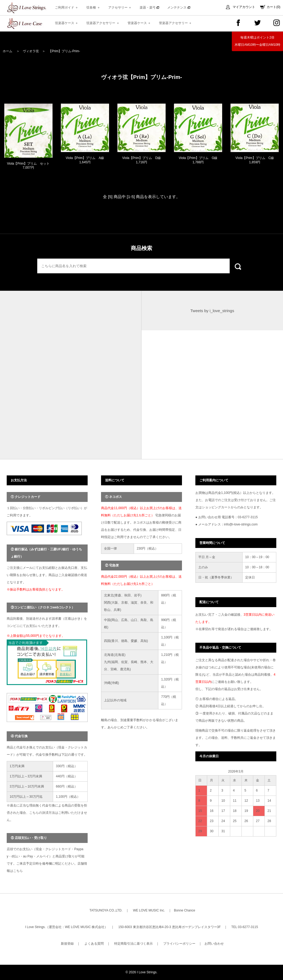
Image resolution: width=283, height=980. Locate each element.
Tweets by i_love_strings (212, 311)
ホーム (8, 51)
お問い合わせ (214, 944)
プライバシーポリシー (179, 944)
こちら (18, 871)
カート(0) (273, 7)
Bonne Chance (185, 910)
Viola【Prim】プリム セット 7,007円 (28, 168)
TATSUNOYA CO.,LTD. (106, 910)
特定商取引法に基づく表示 (133, 944)
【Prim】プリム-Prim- (64, 51)
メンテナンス (179, 7)
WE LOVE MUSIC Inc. (149, 910)
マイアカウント (244, 7)
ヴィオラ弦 (31, 51)
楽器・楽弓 (149, 7)
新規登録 (67, 944)
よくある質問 (94, 944)
